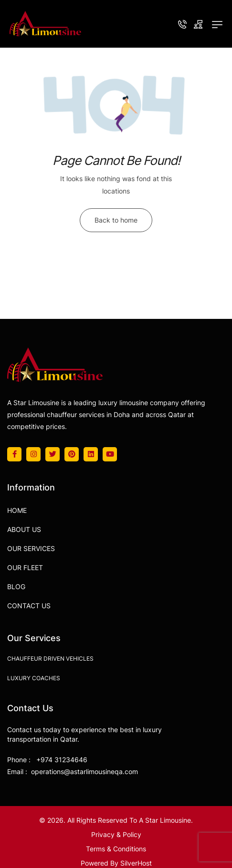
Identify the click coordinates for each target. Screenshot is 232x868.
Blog (16, 587)
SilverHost (136, 863)
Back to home (116, 220)
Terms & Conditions (116, 849)
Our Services (31, 548)
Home (17, 510)
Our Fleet (25, 567)
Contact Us (29, 606)
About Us (24, 529)
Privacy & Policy (116, 834)
